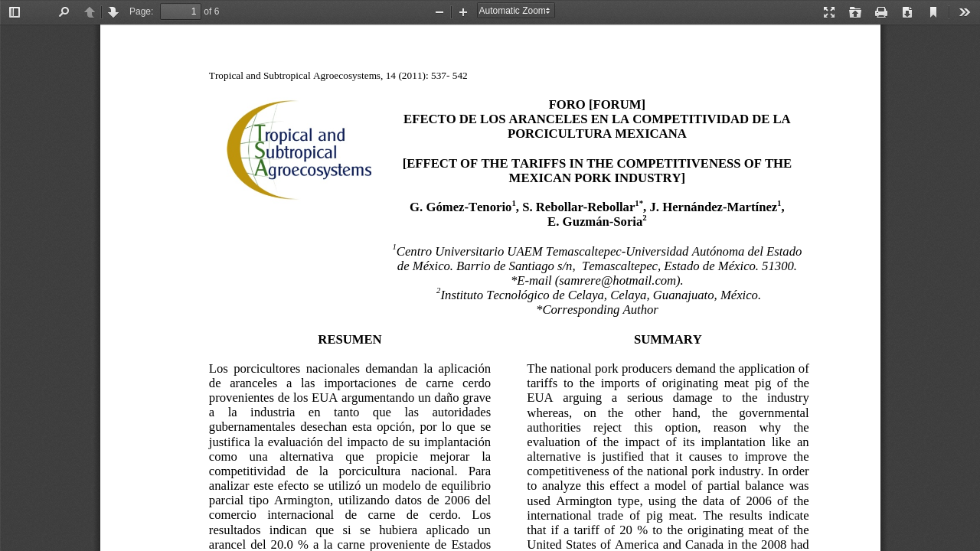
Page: (141, 11)
